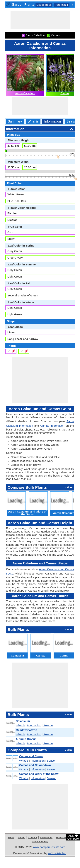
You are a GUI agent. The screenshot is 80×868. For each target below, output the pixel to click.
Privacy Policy (40, 841)
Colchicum (23, 721)
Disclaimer (46, 837)
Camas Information (52, 426)
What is (33, 122)
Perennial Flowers (66, 5)
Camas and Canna (31, 756)
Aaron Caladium (25, 93)
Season (72, 122)
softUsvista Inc (57, 853)
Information (52, 122)
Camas (65, 93)
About (21, 837)
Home (11, 837)
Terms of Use (63, 837)
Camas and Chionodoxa (35, 765)
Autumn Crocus (26, 739)
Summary (15, 122)
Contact (33, 837)
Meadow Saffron (26, 730)
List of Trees (44, 5)
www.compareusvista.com (49, 847)
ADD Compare (73, 837)
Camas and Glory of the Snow (39, 774)
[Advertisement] (40, 20)
